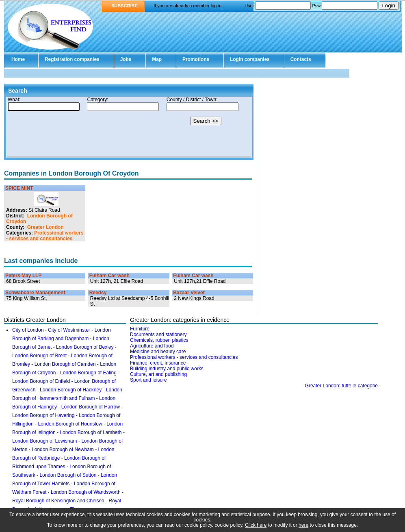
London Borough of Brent (39, 356)
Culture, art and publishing (158, 374)
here (303, 525)
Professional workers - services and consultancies (45, 236)
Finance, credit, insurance (158, 363)
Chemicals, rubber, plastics (159, 340)
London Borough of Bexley (85, 347)
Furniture (140, 329)
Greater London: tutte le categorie (341, 386)
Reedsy (98, 293)
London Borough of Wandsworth (86, 492)
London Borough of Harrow (91, 407)
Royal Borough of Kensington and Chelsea (58, 501)
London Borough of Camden (65, 364)
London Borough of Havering (43, 415)
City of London (28, 330)
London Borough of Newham (63, 449)
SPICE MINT (19, 188)
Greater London (45, 227)
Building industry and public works (167, 369)
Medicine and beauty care (158, 352)
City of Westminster (69, 330)
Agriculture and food (152, 346)
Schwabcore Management (35, 293)
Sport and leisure (148, 380)
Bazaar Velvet (189, 293)
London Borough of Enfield (41, 381)
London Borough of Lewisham (44, 441)
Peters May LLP (23, 276)
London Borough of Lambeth (91, 432)
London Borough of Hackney (71, 390)
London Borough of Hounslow (70, 424)
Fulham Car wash (109, 276)
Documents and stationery (158, 334)
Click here (256, 525)
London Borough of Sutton (68, 475)
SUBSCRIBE (125, 6)
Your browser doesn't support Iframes (129, 127)
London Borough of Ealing (88, 373)
